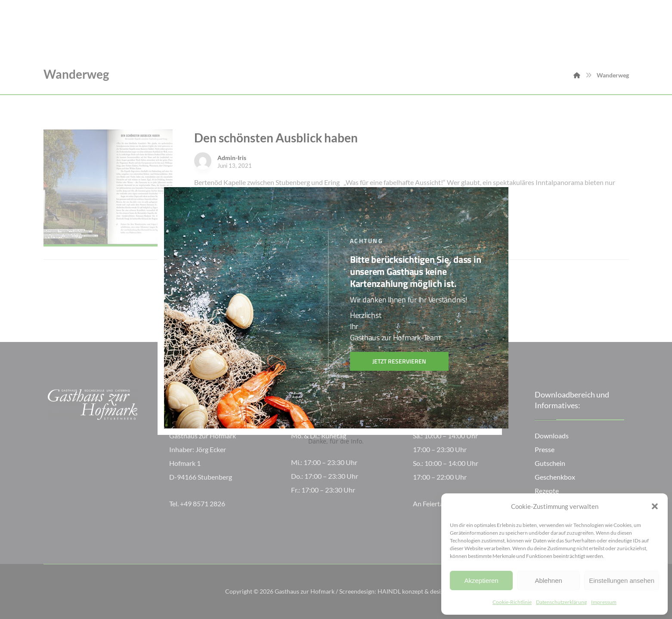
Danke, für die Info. (336, 441)
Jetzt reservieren (399, 361)
